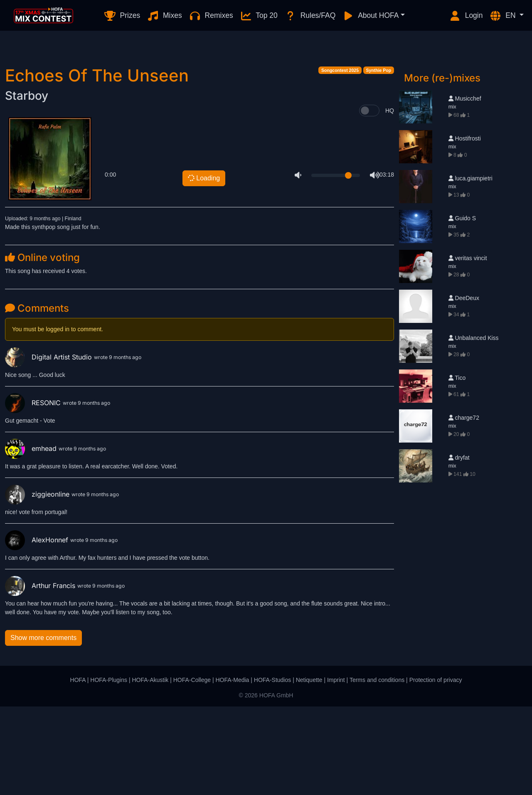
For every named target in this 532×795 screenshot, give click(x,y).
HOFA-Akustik (150, 768)
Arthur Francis (41, 674)
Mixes (164, 16)
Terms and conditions (377, 768)
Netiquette (309, 768)
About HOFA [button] (370, 16)
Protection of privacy (436, 768)
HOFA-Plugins (109, 768)
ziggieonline (38, 583)
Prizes (122, 16)
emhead (32, 537)
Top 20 (259, 16)
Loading (203, 266)
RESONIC (34, 491)
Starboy (27, 184)
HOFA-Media (232, 768)
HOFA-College (192, 768)
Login (466, 16)
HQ (390, 199)
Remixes (211, 16)
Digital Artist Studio (49, 445)
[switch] (369, 199)
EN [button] (503, 16)
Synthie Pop (379, 159)
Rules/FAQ (310, 16)
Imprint (336, 768)
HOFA (78, 768)
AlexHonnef (38, 628)
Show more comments (43, 726)
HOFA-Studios (272, 768)
